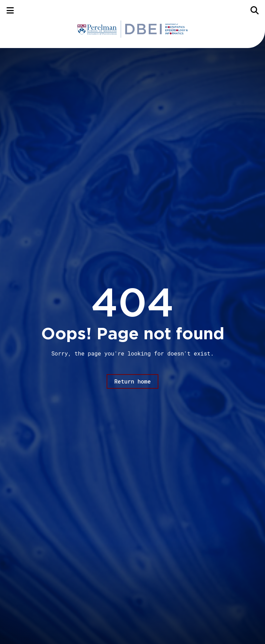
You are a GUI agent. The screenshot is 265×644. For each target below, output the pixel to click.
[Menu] (10, 10)
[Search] (255, 10)
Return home (132, 381)
